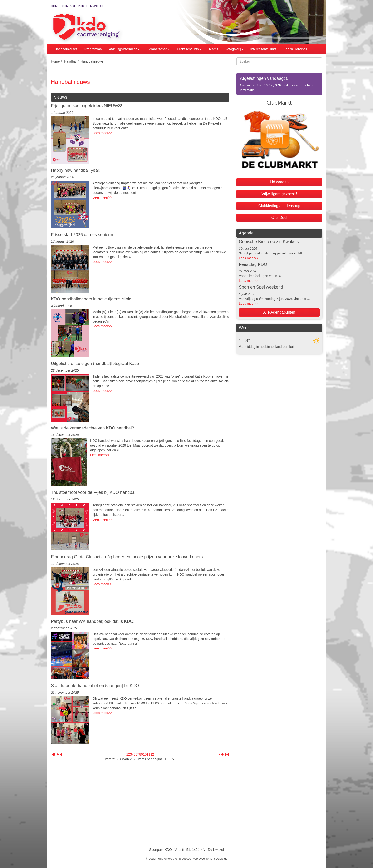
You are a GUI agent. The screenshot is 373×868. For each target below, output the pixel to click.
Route (83, 6)
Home (55, 6)
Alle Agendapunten (279, 312)
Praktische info (189, 49)
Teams (213, 49)
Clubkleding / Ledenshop (279, 206)
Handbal (70, 61)
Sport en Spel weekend (261, 287)
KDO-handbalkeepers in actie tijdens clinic (91, 299)
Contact (69, 6)
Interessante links (263, 49)
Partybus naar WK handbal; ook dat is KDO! (93, 621)
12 (152, 754)
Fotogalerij (234, 49)
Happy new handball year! (76, 170)
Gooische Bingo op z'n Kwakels (269, 242)
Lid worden (279, 182)
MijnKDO (97, 6)
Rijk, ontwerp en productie (174, 859)
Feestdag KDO (253, 264)
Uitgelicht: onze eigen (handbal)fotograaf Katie (95, 364)
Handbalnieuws (66, 49)
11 (148, 754)
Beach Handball (295, 49)
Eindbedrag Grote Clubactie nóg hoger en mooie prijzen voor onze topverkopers (127, 557)
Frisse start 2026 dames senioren (83, 235)
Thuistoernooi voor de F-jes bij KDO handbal (93, 492)
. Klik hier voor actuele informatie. (279, 84)
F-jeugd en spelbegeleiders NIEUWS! (86, 106)
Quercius (221, 859)
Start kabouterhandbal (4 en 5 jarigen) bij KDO (95, 686)
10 (145, 754)
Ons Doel (279, 217)
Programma (93, 49)
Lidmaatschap (158, 49)
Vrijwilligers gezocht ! (279, 194)
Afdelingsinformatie (124, 49)
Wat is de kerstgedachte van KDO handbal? (93, 428)
